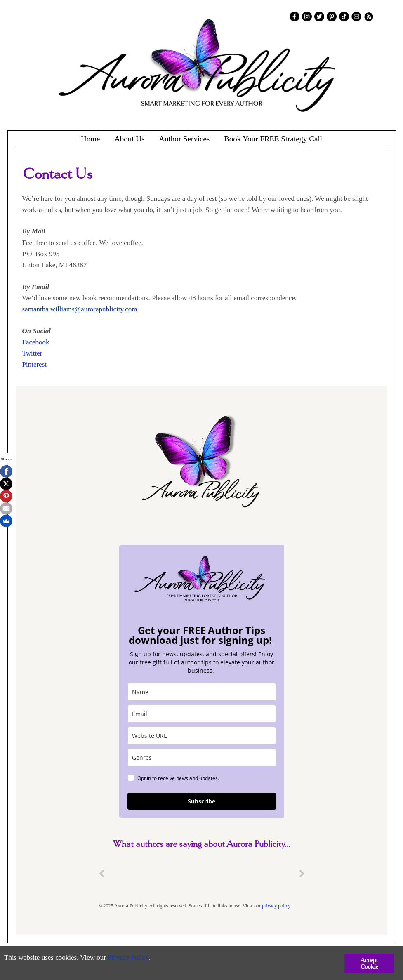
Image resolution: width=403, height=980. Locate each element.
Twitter (32, 353)
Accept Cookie (369, 963)
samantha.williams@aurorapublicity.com (80, 309)
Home (90, 139)
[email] (202, 714)
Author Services (184, 139)
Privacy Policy (128, 958)
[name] (202, 692)
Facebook (36, 342)
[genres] (202, 757)
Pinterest (35, 364)
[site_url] (202, 736)
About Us (129, 139)
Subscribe (201, 801)
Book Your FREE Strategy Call (273, 139)
